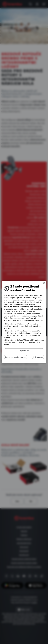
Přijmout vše (24, 351)
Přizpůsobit (38, 357)
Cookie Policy (29, 320)
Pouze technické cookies (16, 357)
